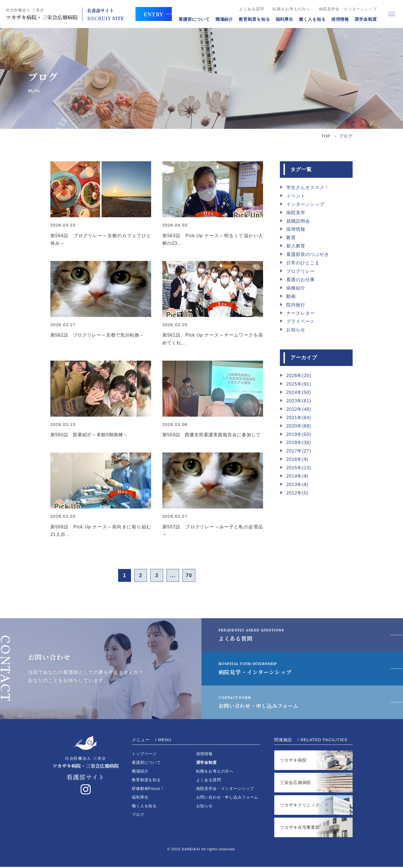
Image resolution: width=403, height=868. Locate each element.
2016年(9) (297, 459)
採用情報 (337, 19)
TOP (326, 136)
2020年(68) (299, 426)
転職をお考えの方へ (288, 9)
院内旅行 (296, 305)
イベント (296, 196)
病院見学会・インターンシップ (345, 9)
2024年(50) (299, 392)
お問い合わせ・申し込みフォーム (265, 703)
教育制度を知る (251, 19)
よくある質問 (248, 9)
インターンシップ (305, 204)
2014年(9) (297, 476)
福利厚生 (281, 19)
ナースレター (301, 313)
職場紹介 (221, 19)
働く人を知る (309, 19)
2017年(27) (299, 451)
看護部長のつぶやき (308, 254)
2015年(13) (299, 468)
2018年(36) (299, 443)
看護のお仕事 (301, 280)
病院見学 (296, 213)
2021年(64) (299, 418)
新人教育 (296, 246)
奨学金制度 (363, 19)
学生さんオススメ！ (308, 187)
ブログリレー (301, 271)
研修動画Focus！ (148, 790)
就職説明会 (298, 221)
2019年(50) (299, 434)
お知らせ (296, 330)
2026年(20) (299, 376)
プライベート (301, 321)
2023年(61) (299, 401)
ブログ (138, 816)
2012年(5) (297, 493)
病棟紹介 (296, 288)
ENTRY (156, 14)
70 (193, 576)
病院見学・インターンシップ (259, 670)
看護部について (191, 19)
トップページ (144, 755)
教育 (291, 238)
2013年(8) (297, 485)
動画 (291, 296)
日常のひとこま (303, 263)
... (175, 576)
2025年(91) (299, 384)
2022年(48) (299, 409)
